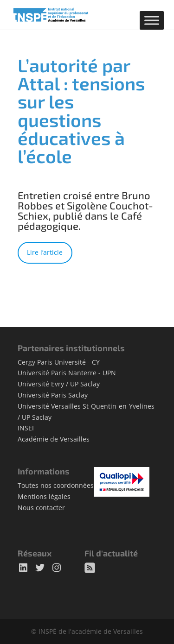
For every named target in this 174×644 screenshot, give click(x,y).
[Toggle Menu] (152, 20)
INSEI (26, 428)
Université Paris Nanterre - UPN (67, 373)
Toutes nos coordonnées (56, 485)
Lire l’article (45, 252)
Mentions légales (44, 496)
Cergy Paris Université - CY (59, 362)
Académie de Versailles (54, 439)
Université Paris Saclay (53, 395)
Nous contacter (41, 508)
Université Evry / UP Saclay (59, 384)
